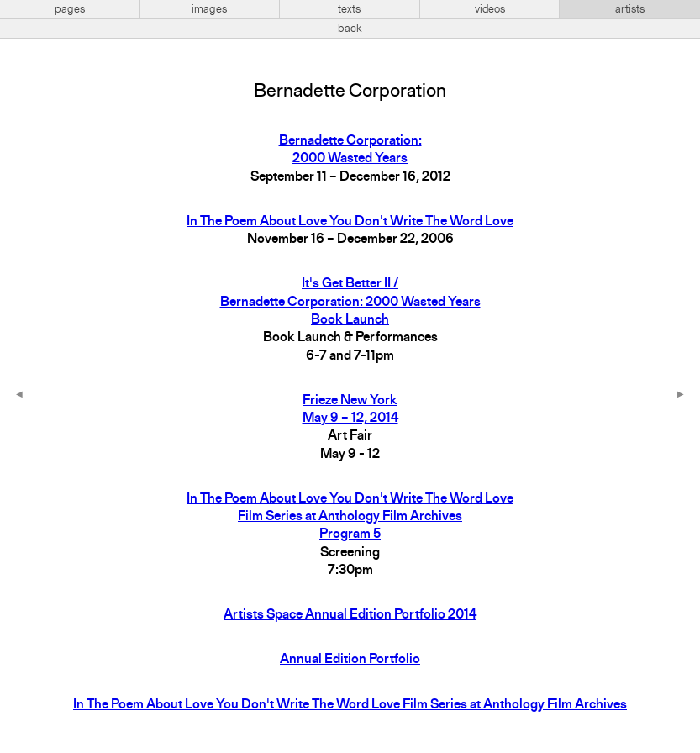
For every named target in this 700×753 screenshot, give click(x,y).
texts (349, 9)
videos (490, 9)
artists (630, 9)
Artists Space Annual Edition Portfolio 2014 (350, 615)
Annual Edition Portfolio (350, 660)
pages (70, 9)
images (209, 9)
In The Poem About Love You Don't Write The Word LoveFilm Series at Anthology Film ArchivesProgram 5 (350, 517)
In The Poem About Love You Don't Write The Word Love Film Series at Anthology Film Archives (350, 705)
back (350, 29)
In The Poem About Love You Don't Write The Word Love (350, 222)
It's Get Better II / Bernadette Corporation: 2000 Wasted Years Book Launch (350, 302)
